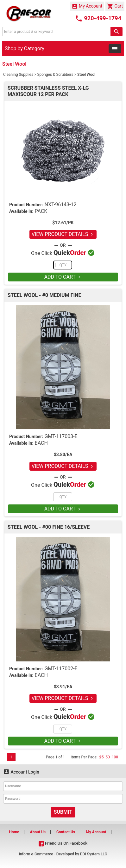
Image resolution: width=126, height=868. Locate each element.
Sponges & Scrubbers (55, 75)
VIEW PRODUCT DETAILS (63, 234)
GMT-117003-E (61, 436)
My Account (87, 6)
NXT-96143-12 (60, 205)
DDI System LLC (94, 854)
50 (108, 757)
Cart (115, 6)
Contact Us (66, 832)
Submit (63, 812)
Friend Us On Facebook (63, 843)
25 (101, 757)
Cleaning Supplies (18, 75)
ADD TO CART (63, 277)
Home (14, 832)
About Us (38, 832)
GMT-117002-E (61, 669)
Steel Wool (86, 75)
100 (115, 757)
